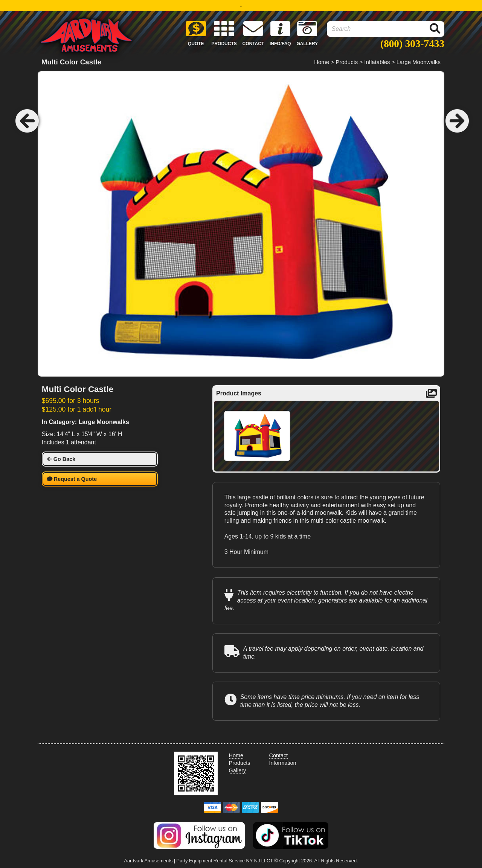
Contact (279, 755)
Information (283, 763)
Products (347, 62)
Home (322, 62)
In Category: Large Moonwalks (85, 422)
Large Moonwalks (419, 62)
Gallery (238, 770)
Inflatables (377, 62)
